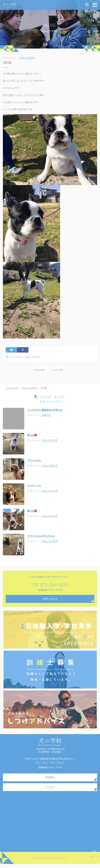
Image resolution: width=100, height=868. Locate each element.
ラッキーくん (34, 488)
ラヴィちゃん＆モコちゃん (41, 538)
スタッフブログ (27, 58)
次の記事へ (60, 372)
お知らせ (46, 418)
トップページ (12, 390)
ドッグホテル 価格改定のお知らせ (45, 412)
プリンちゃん (34, 463)
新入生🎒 (32, 437)
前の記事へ (40, 372)
